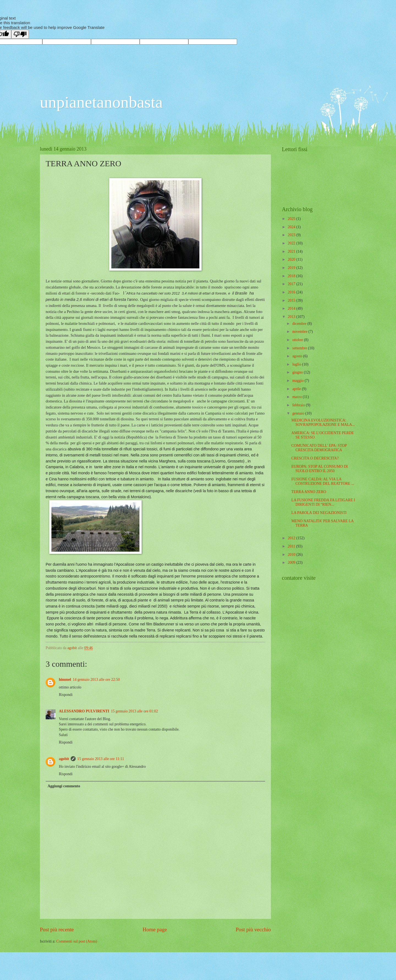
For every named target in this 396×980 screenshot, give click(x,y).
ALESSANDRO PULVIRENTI (84, 711)
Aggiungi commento (64, 786)
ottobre (298, 340)
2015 (292, 300)
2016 (292, 292)
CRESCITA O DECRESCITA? (315, 458)
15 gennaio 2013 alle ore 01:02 (134, 711)
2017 (292, 284)
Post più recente (57, 929)
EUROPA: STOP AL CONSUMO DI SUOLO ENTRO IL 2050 (319, 469)
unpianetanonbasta (101, 102)
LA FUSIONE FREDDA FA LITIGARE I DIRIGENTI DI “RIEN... (323, 502)
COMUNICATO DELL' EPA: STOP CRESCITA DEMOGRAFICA (319, 448)
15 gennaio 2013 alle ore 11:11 (101, 759)
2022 (292, 243)
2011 (292, 546)
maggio (299, 381)
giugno (298, 372)
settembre (300, 348)
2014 (292, 308)
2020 (292, 259)
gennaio (299, 413)
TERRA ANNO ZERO (309, 492)
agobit (64, 759)
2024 (292, 227)
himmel (65, 680)
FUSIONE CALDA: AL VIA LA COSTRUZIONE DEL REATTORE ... (323, 481)
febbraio (299, 405)
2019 (292, 268)
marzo (298, 397)
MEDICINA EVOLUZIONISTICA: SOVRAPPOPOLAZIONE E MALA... (323, 423)
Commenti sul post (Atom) (77, 941)
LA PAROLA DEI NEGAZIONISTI (319, 513)
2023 (292, 235)
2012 (292, 538)
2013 (292, 317)
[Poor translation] (20, 34)
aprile (297, 389)
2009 (292, 563)
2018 (292, 276)
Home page (155, 929)
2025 (292, 219)
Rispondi (66, 695)
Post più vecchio (253, 929)
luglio (297, 364)
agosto (298, 356)
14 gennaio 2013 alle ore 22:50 (96, 680)
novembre (300, 332)
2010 (292, 555)
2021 (292, 251)
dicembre (300, 324)
